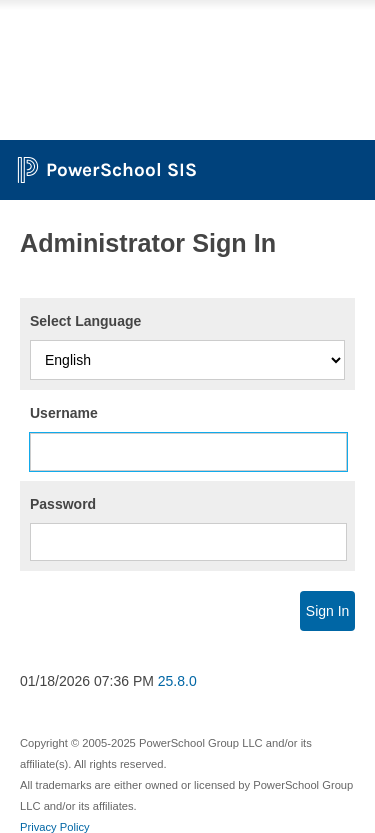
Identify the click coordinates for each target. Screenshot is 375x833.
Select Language (85, 321)
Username (64, 413)
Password (63, 504)
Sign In (328, 611)
